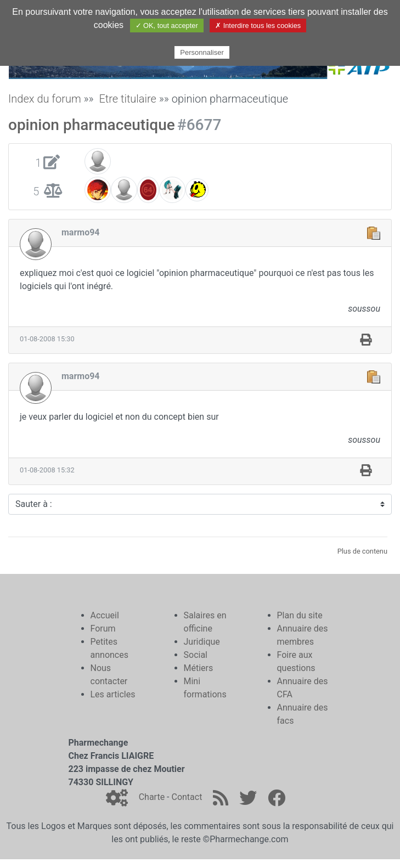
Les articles (113, 694)
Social (196, 655)
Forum (103, 629)
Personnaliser (202, 52)
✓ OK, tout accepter (167, 26)
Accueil (105, 615)
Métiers (199, 668)
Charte (152, 797)
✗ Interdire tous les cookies (258, 26)
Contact (187, 797)
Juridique (202, 642)
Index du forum (45, 99)
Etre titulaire (128, 99)
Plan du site (300, 615)
